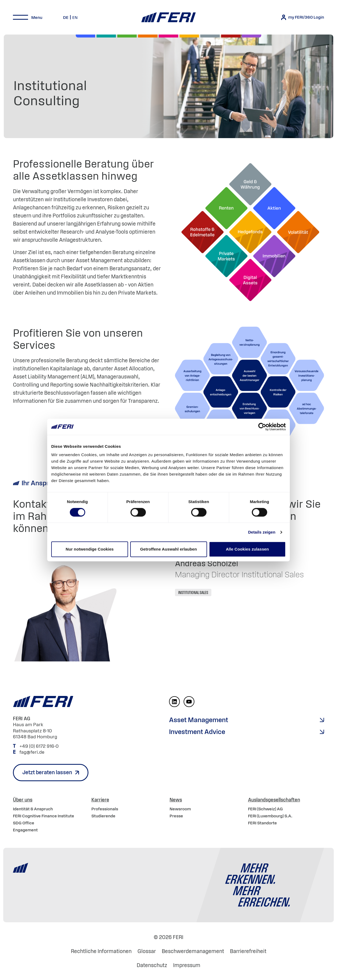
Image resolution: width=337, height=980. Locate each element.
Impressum (187, 965)
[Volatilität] (148, 36)
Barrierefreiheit (248, 951)
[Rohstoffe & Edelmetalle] (231, 36)
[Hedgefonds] (189, 36)
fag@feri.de (32, 752)
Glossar (147, 951)
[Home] (168, 17)
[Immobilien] (252, 36)
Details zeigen (262, 532)
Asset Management (199, 720)
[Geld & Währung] (210, 36)
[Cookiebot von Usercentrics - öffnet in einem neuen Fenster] (262, 427)
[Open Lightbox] (250, 392)
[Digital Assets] (168, 36)
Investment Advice (197, 732)
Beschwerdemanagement (193, 951)
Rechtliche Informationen (101, 951)
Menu (37, 17)
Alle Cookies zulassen (247, 549)
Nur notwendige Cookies (90, 549)
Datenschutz (152, 965)
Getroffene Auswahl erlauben (169, 549)
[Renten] (127, 36)
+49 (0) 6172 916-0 (39, 746)
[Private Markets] (106, 36)
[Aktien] (85, 36)
